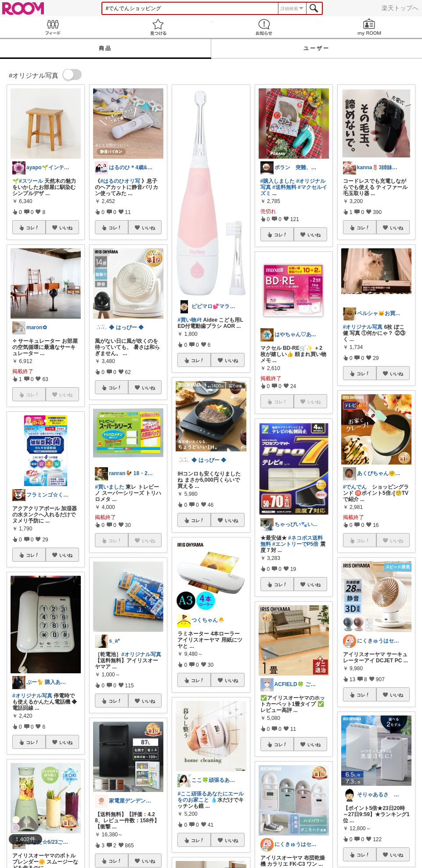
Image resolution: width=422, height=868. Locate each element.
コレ (32, 228)
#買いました (110, 487)
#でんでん (355, 487)
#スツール (31, 181)
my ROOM (369, 27)
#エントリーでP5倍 (295, 544)
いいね (66, 228)
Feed (53, 27)
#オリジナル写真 (32, 696)
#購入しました (278, 181)
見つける (158, 27)
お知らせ (264, 27)
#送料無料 (284, 187)
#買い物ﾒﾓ (189, 320)
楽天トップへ (400, 8)
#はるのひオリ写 (120, 181)
